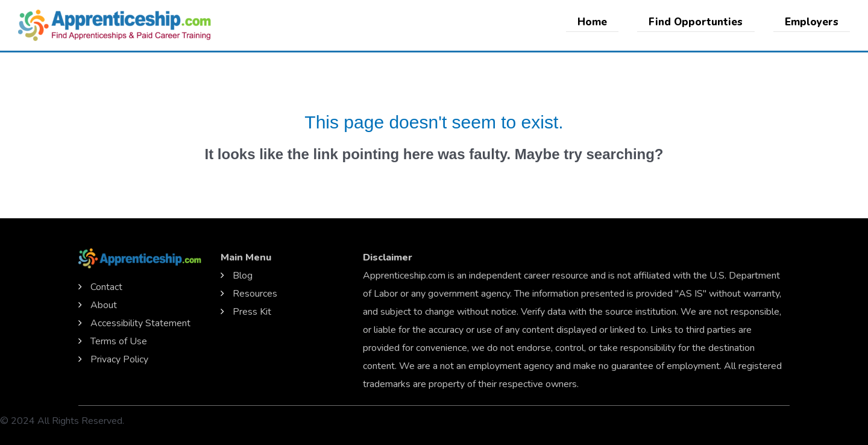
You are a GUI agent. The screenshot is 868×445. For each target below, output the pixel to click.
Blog (243, 276)
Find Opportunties (700, 22)
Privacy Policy (119, 359)
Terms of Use (119, 341)
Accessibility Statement (140, 323)
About (104, 305)
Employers (813, 22)
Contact (106, 287)
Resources (255, 294)
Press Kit (252, 312)
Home (599, 22)
